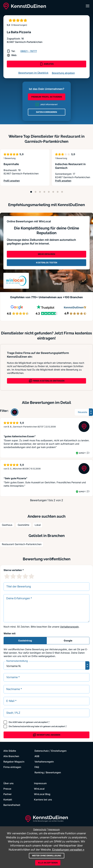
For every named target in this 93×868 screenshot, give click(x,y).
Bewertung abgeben (63, 73)
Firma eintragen (12, 767)
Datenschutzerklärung (23, 726)
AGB (15, 722)
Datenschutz (42, 751)
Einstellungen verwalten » (68, 850)
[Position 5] (49, 192)
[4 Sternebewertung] (25, 576)
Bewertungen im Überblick (33, 73)
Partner (7, 794)
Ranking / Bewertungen (48, 772)
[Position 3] (40, 192)
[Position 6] (53, 192)
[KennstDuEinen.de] (25, 6)
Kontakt (8, 800)
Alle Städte (10, 751)
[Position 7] (58, 192)
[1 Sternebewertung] (7, 576)
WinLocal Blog (42, 794)
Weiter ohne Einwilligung (47, 856)
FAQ (37, 767)
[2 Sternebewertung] (13, 576)
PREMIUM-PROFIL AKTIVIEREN (47, 97)
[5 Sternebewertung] (31, 576)
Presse (7, 789)
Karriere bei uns (43, 800)
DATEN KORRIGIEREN (46, 112)
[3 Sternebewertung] (19, 576)
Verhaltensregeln (69, 627)
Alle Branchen (11, 756)
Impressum (40, 783)
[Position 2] (36, 192)
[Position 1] (31, 192)
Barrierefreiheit (12, 805)
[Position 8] (62, 192)
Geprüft (82, 453)
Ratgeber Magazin (14, 762)
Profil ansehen (12, 181)
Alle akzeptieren (48, 863)
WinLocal (39, 789)
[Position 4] (44, 192)
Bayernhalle (11, 164)
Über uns (9, 783)
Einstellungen (59, 751)
